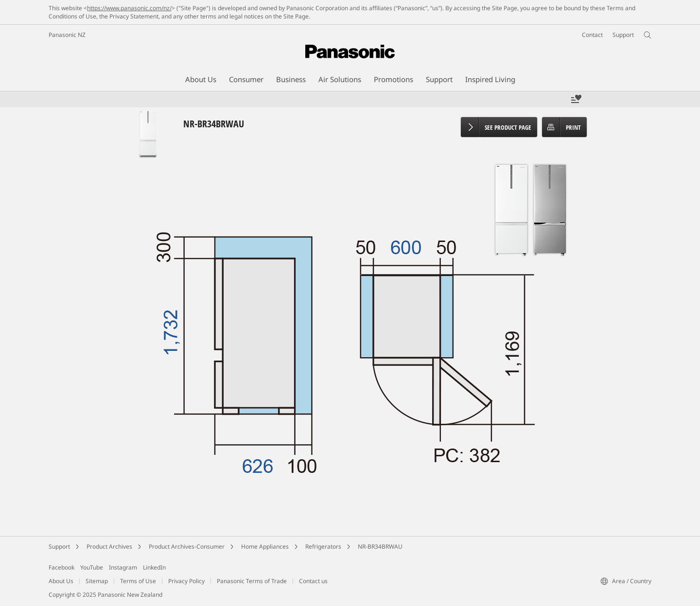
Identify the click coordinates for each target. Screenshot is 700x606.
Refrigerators (323, 546)
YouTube (92, 567)
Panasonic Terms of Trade (252, 581)
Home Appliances (265, 546)
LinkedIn (154, 567)
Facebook (61, 567)
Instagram (123, 567)
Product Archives (109, 546)
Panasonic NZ (67, 35)
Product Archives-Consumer (187, 546)
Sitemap (97, 581)
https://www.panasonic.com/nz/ (129, 8)
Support (59, 546)
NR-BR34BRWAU (380, 546)
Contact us (313, 581)
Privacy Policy (186, 581)
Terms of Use (138, 581)
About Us (61, 581)
